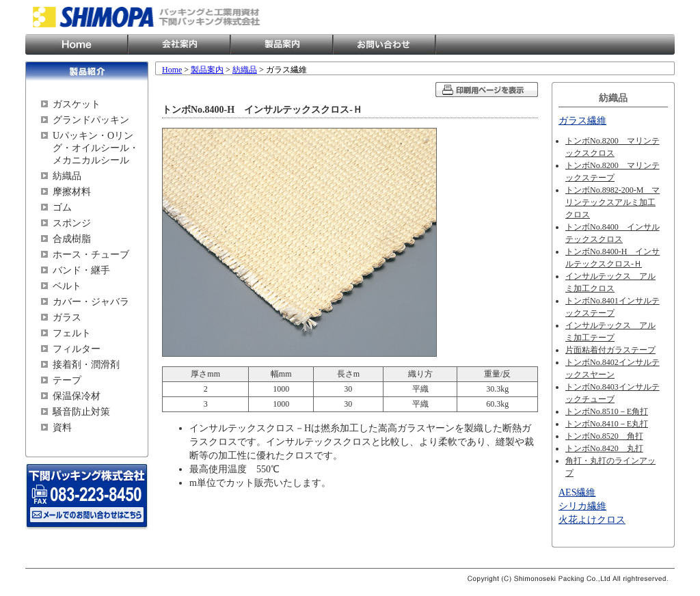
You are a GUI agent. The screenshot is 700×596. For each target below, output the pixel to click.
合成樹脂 (72, 239)
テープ (67, 380)
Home (77, 44)
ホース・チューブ (91, 255)
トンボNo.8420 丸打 (604, 448)
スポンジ (72, 223)
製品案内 (282, 44)
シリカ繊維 (582, 506)
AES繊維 (577, 492)
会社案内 (179, 44)
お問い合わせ (384, 44)
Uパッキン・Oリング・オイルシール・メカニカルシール (96, 148)
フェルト (72, 333)
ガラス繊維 (582, 121)
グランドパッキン (91, 120)
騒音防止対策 (81, 412)
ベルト (67, 286)
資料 (62, 428)
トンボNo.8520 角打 (604, 436)
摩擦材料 (72, 192)
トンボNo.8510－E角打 (607, 411)
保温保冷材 (77, 396)
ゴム (62, 207)
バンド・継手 (81, 270)
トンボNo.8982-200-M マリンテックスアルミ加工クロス (612, 202)
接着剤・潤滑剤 (86, 365)
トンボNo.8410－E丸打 (607, 424)
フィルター (77, 349)
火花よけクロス (592, 520)
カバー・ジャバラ (91, 302)
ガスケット (77, 104)
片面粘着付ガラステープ (610, 350)
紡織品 (67, 176)
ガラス (67, 317)
